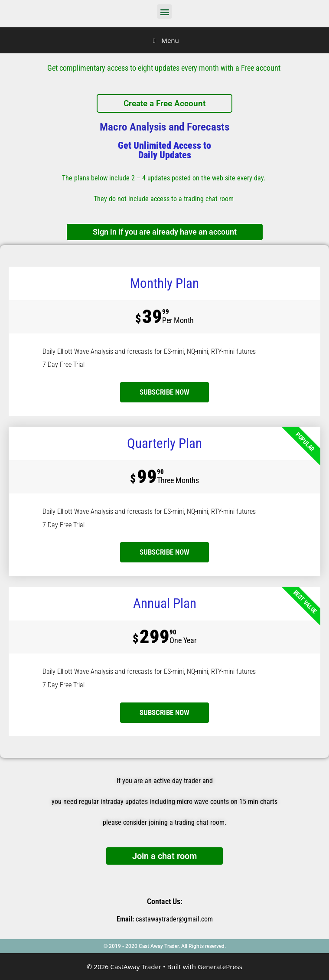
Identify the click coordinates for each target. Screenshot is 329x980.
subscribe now (164, 392)
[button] (164, 11)
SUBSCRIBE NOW (164, 552)
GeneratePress (220, 967)
